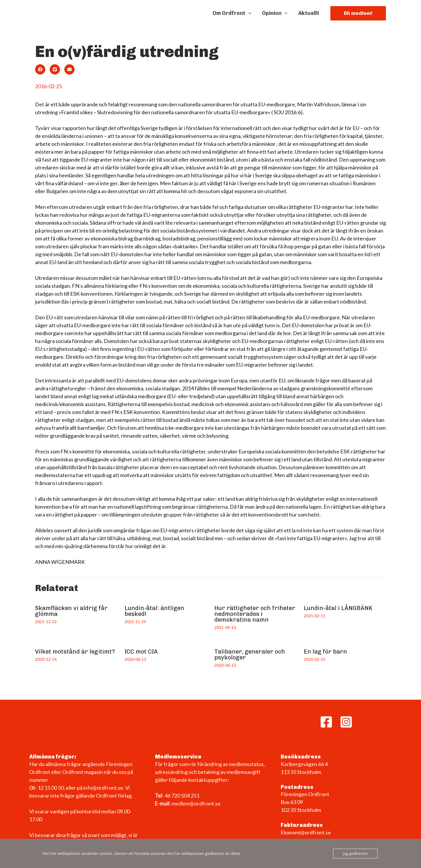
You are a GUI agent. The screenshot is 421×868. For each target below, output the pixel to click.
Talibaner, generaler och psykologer (250, 654)
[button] (358, 13)
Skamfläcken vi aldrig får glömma (71, 611)
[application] (248, 13)
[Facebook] (326, 722)
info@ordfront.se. (104, 788)
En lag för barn (325, 652)
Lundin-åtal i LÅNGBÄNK (338, 608)
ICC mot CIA (141, 652)
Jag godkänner (355, 853)
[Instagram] (346, 722)
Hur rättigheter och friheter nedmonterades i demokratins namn (255, 614)
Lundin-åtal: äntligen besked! (154, 611)
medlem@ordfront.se (196, 803)
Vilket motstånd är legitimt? (75, 652)
